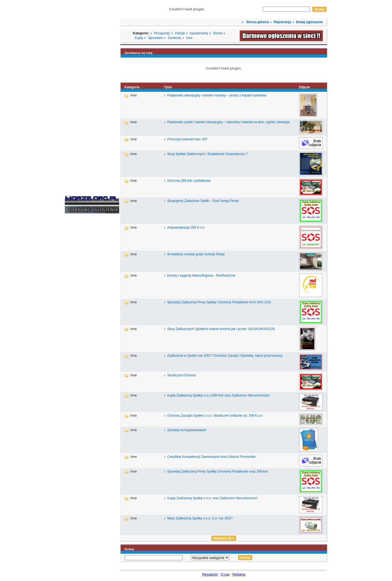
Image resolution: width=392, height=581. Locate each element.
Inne (189, 38)
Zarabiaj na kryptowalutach (187, 430)
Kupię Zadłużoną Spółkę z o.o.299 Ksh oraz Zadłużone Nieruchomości (218, 395)
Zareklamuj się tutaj (138, 53)
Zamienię (174, 38)
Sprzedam (155, 38)
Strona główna (257, 22)
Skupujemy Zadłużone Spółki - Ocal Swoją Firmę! (203, 201)
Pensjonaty (162, 33)
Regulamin (210, 574)
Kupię (139, 38)
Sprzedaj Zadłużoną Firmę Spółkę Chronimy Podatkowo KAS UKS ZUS (219, 302)
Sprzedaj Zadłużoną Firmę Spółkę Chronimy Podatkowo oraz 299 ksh (218, 471)
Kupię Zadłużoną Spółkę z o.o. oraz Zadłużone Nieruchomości (212, 498)
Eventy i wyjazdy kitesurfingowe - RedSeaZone (201, 276)
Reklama (239, 574)
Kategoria (132, 87)
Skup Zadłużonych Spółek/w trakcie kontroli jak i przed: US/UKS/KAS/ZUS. (221, 329)
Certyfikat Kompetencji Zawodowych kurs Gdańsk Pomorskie (211, 457)
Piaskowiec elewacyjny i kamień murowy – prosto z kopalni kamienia (217, 95)
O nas (225, 574)
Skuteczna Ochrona (181, 375)
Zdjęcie (304, 87)
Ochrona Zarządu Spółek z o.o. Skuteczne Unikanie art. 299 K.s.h (215, 416)
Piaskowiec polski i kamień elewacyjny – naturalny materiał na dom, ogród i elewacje (228, 122)
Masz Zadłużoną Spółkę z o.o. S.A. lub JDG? (200, 518)
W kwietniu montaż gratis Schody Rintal (196, 254)
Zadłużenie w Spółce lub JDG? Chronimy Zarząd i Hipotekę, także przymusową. (225, 356)
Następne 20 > (224, 538)
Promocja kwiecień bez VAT (187, 139)
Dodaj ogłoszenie (309, 22)
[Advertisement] (81, 300)
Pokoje (180, 33)
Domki (218, 33)
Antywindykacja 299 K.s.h (186, 228)
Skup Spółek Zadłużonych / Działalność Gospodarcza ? (207, 154)
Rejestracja (282, 22)
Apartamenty (199, 33)
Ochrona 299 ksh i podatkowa (189, 181)
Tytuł (168, 87)
